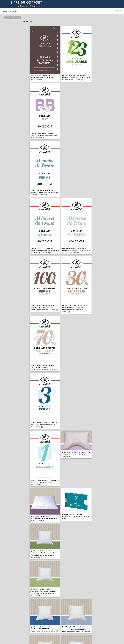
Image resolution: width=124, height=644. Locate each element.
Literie (5, 11)
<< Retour (119, 11)
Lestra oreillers (14, 11)
